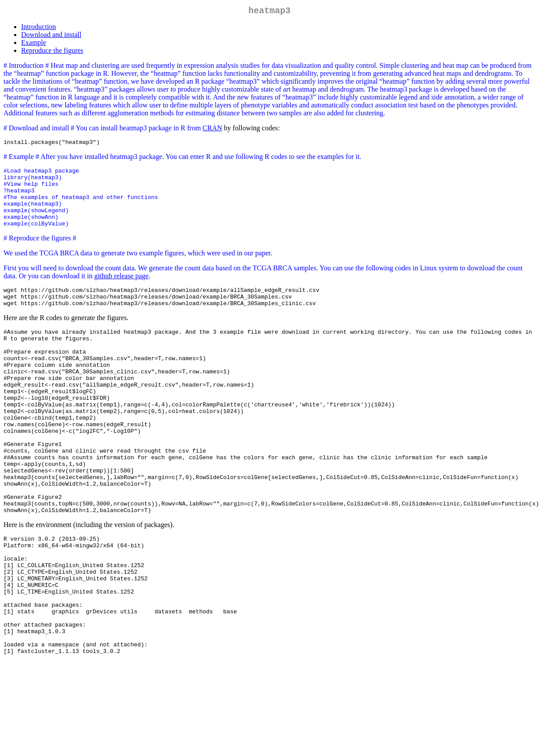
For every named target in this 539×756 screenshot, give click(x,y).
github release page (121, 291)
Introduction (38, 28)
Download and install (51, 36)
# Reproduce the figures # (40, 253)
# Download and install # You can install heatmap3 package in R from (103, 130)
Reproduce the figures (52, 52)
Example (34, 44)
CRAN (212, 130)
